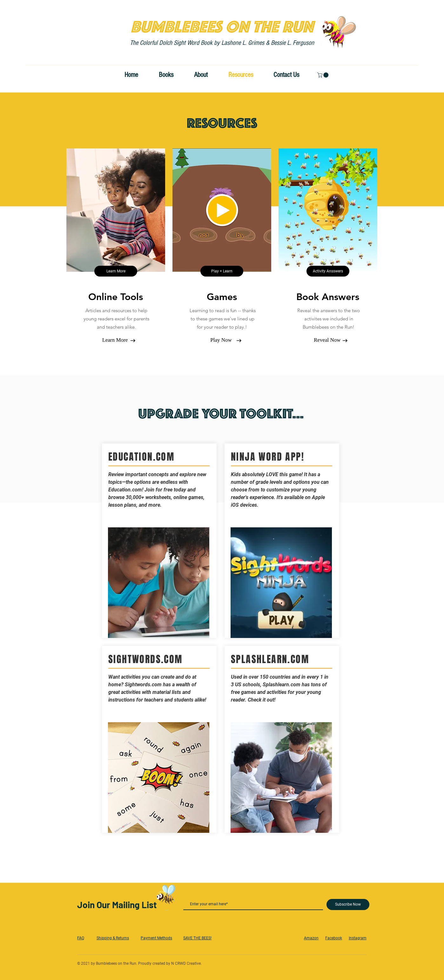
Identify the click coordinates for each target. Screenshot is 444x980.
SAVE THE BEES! (197, 938)
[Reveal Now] (327, 340)
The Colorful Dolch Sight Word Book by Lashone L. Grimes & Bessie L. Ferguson (222, 43)
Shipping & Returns (113, 938)
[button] (323, 75)
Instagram (358, 938)
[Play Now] (221, 340)
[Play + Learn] (222, 271)
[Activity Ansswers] (328, 271)
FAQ (81, 938)
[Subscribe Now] (348, 905)
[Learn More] (116, 271)
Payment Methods (156, 938)
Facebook (334, 938)
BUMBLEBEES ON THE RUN (222, 24)
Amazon (311, 938)
